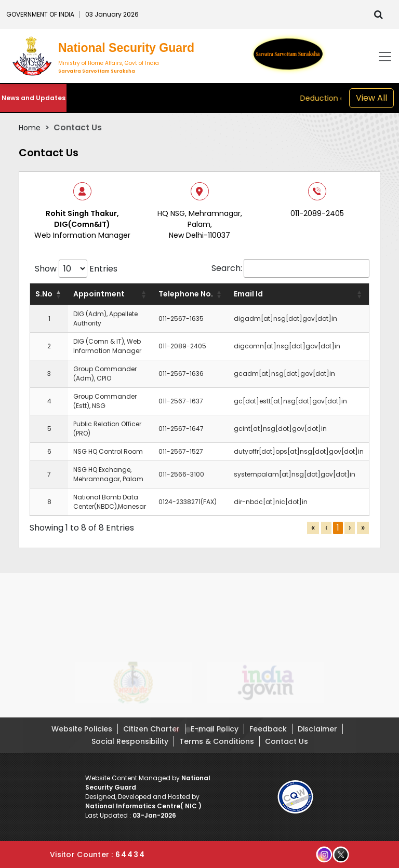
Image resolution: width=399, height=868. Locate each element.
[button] (177, 735)
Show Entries (76, 269)
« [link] (313, 528)
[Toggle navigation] (385, 57)
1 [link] (338, 528)
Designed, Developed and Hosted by (143, 801)
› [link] (350, 528)
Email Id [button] (248, 294)
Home (30, 128)
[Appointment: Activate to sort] (111, 294)
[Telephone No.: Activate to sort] (191, 294)
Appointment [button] (99, 294)
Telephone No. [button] (186, 294)
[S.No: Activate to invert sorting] (49, 294)
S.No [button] (44, 294)
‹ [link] (326, 528)
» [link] (363, 528)
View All (371, 98)
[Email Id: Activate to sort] (299, 294)
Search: (227, 268)
